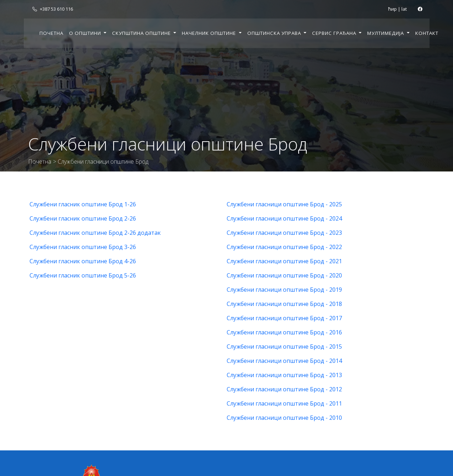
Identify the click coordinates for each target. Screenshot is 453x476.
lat (404, 9)
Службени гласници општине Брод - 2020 (284, 275)
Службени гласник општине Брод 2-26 (83, 218)
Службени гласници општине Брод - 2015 (284, 347)
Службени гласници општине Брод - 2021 (284, 261)
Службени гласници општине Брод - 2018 (284, 304)
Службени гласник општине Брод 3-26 (83, 247)
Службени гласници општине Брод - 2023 (284, 233)
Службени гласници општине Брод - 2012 (284, 389)
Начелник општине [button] (210, 33)
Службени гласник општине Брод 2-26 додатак (95, 233)
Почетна (51, 33)
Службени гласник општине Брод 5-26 (83, 275)
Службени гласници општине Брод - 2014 (284, 361)
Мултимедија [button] (386, 33)
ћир (393, 9)
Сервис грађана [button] (335, 33)
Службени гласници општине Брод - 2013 (284, 375)
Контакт (427, 33)
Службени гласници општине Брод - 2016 (284, 332)
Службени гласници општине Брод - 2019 (284, 290)
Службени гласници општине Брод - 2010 (284, 418)
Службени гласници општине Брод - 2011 (284, 403)
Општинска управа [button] (275, 33)
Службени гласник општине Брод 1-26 (83, 204)
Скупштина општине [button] (142, 33)
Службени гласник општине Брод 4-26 (83, 261)
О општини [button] (86, 33)
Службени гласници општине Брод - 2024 (284, 218)
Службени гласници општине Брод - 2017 (284, 318)
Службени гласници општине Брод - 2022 (284, 247)
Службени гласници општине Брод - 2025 (284, 204)
